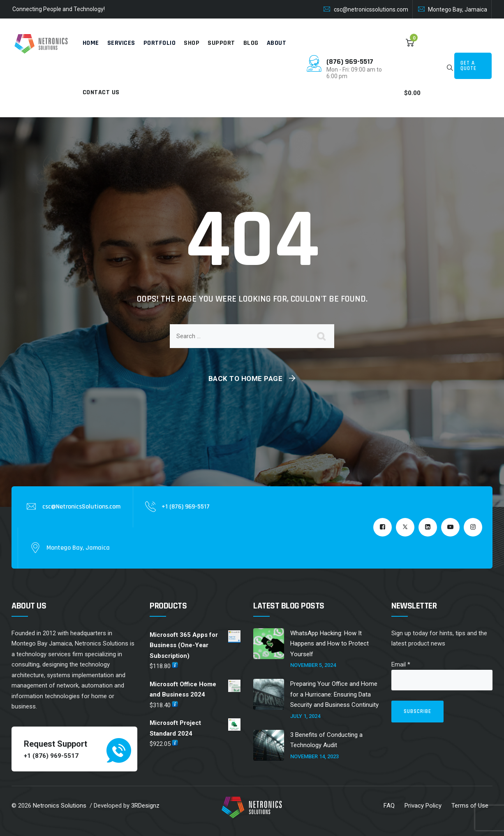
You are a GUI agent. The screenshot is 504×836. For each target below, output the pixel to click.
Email (401, 664)
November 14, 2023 (314, 756)
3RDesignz (145, 806)
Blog (251, 43)
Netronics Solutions (60, 806)
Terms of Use (470, 806)
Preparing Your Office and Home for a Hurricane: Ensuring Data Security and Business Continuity (334, 694)
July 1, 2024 (305, 716)
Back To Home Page (246, 379)
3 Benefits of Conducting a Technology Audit (326, 740)
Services (121, 43)
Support (221, 43)
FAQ (389, 806)
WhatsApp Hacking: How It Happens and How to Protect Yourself (329, 644)
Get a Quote (468, 66)
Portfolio (160, 43)
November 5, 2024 (313, 665)
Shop (192, 43)
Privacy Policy (423, 806)
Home (91, 43)
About (277, 43)
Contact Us (101, 92)
